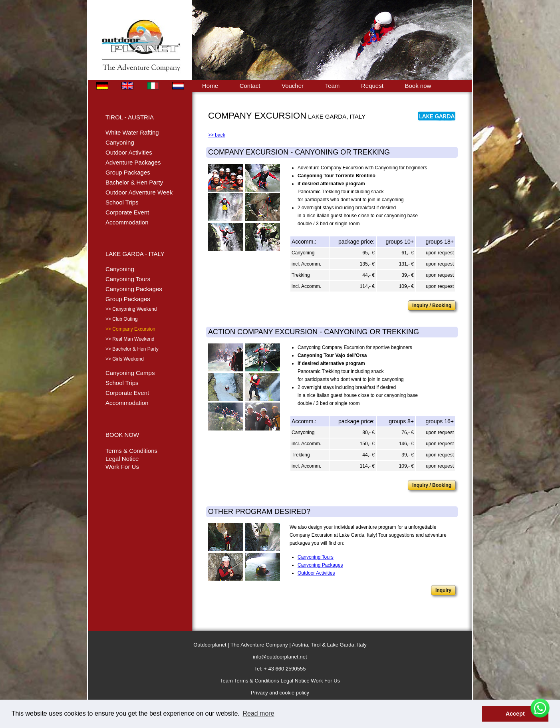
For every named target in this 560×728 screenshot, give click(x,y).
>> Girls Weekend (125, 359)
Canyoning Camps (130, 373)
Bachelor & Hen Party (134, 182)
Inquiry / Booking (432, 305)
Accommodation (127, 222)
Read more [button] (258, 713)
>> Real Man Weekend (130, 339)
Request (372, 86)
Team (333, 86)
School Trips (122, 202)
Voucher (293, 86)
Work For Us (122, 467)
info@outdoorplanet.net (280, 657)
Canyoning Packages (134, 289)
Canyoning (120, 142)
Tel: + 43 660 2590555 (280, 669)
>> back (217, 135)
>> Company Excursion (130, 329)
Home (210, 86)
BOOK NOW (122, 435)
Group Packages (128, 172)
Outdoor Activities (129, 152)
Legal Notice (122, 459)
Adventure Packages (133, 162)
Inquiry (443, 590)
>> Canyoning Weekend (131, 309)
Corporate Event (127, 212)
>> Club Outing (122, 319)
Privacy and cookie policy (280, 693)
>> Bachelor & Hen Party (132, 349)
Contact (250, 86)
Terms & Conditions (131, 451)
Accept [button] (515, 714)
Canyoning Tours (128, 279)
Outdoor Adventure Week (139, 192)
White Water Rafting (132, 132)
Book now (418, 86)
